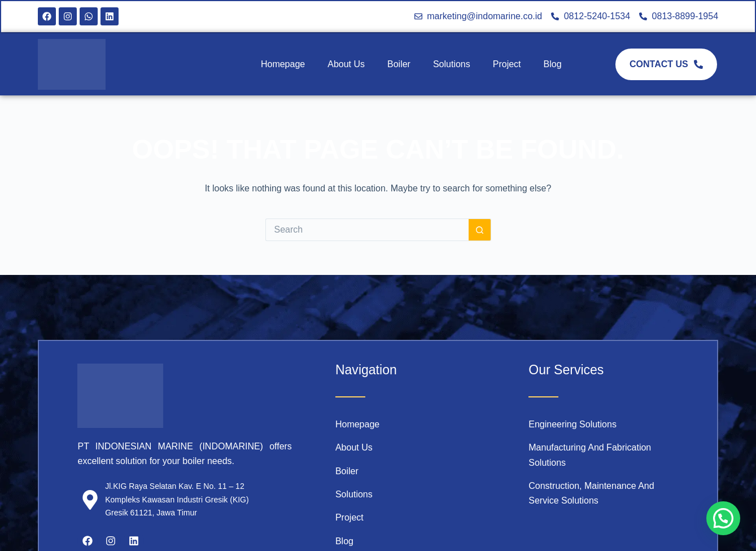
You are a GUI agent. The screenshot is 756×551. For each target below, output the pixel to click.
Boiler (399, 64)
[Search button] (480, 230)
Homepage (283, 64)
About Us (346, 64)
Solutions (452, 64)
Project (507, 64)
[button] (723, 518)
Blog (553, 64)
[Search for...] (367, 230)
